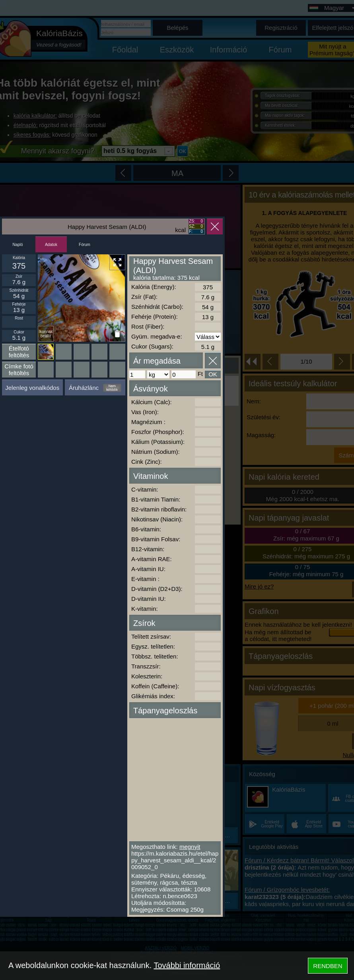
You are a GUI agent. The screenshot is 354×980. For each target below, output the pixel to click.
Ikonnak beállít (46, 334)
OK (213, 374)
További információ (187, 965)
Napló (18, 245)
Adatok (51, 245)
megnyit (190, 847)
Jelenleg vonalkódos (32, 388)
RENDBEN (328, 966)
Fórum (85, 245)
